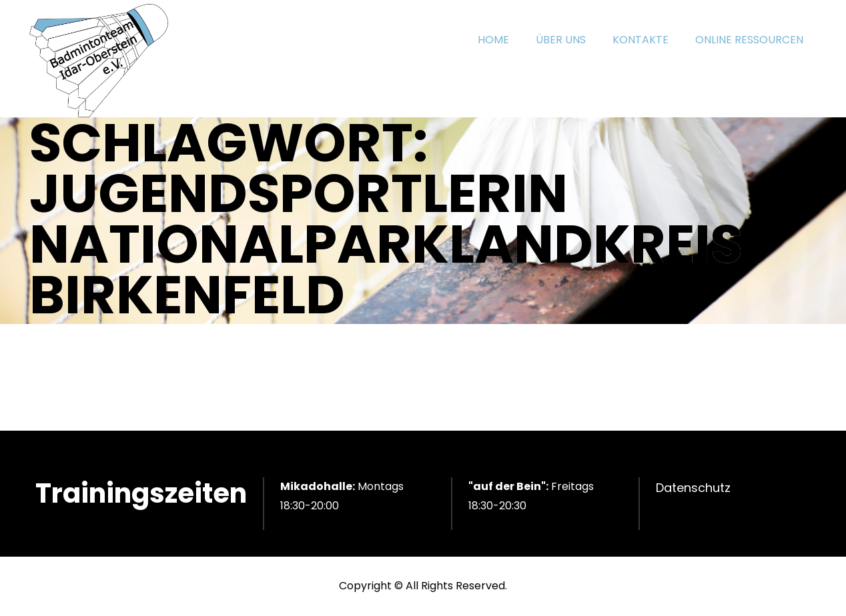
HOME (493, 40)
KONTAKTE (641, 40)
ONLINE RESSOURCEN (749, 40)
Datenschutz (693, 488)
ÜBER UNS (561, 40)
